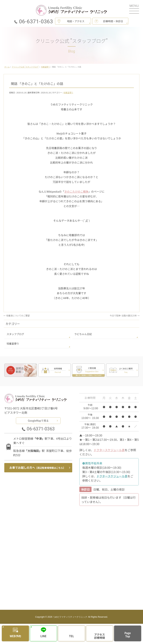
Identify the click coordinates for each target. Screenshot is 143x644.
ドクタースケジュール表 (109, 450)
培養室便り (68, 92)
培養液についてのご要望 (17, 315)
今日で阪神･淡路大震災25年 (125, 315)
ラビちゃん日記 (83, 334)
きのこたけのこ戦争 (76, 191)
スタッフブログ (15, 334)
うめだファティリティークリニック (70, 617)
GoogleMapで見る (38, 421)
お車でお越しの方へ (37, 468)
